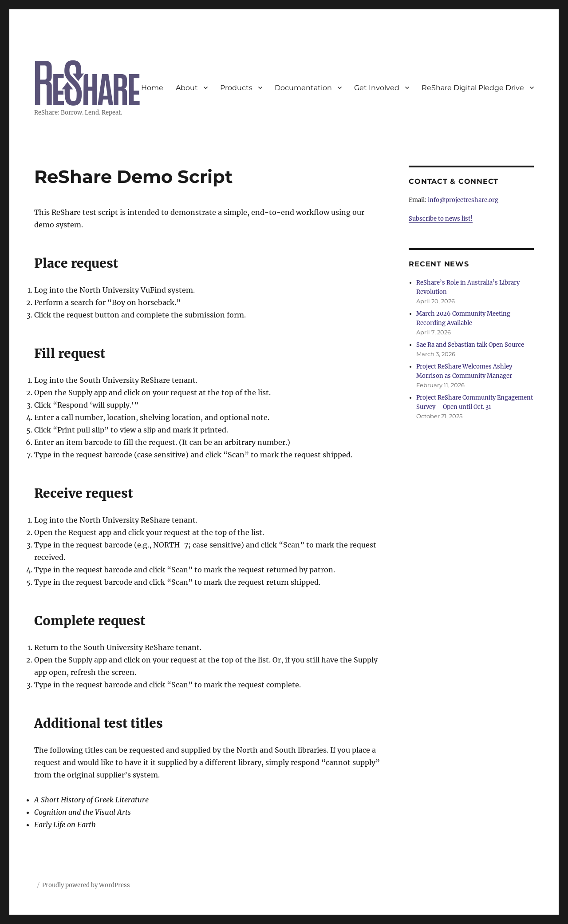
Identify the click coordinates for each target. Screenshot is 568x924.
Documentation (303, 88)
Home (152, 88)
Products (236, 88)
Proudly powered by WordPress (86, 885)
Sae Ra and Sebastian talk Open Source (470, 345)
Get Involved (377, 88)
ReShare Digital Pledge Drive (473, 88)
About (187, 88)
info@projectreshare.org (463, 200)
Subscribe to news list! (441, 219)
